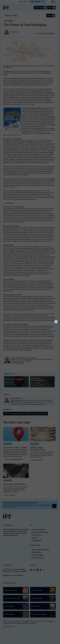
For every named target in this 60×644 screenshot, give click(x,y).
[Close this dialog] (56, 322)
